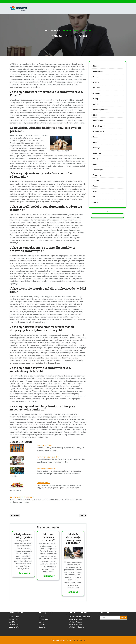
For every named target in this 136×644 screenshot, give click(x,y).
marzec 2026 (14, 609)
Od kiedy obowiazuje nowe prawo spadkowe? (73, 539)
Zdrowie (97, 196)
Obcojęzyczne (99, 131)
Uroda (97, 181)
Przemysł (98, 146)
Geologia (98, 96)
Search (124, 607)
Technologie (99, 166)
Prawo (56, 31)
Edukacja (98, 92)
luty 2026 (12, 611)
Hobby (97, 101)
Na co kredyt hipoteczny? (46, 469)
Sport (96, 161)
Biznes (97, 71)
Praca (97, 136)
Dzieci (97, 81)
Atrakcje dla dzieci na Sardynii (80, 606)
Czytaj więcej (23, 573)
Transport (98, 171)
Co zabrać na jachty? (44, 445)
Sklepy (97, 156)
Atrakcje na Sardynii (76, 616)
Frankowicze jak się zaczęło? (48, 457)
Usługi (97, 186)
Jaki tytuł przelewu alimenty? (48, 537)
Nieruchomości (100, 126)
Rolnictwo (98, 151)
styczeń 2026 (14, 614)
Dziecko (97, 87)
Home (48, 31)
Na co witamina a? (43, 483)
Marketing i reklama (101, 111)
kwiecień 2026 (14, 606)
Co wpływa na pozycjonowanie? (22, 497)
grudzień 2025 (14, 616)
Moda (97, 116)
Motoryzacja (99, 121)
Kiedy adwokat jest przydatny (23, 536)
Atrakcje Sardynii (75, 609)
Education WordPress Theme (68, 640)
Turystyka (98, 176)
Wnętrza (97, 191)
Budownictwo (99, 76)
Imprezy (97, 106)
